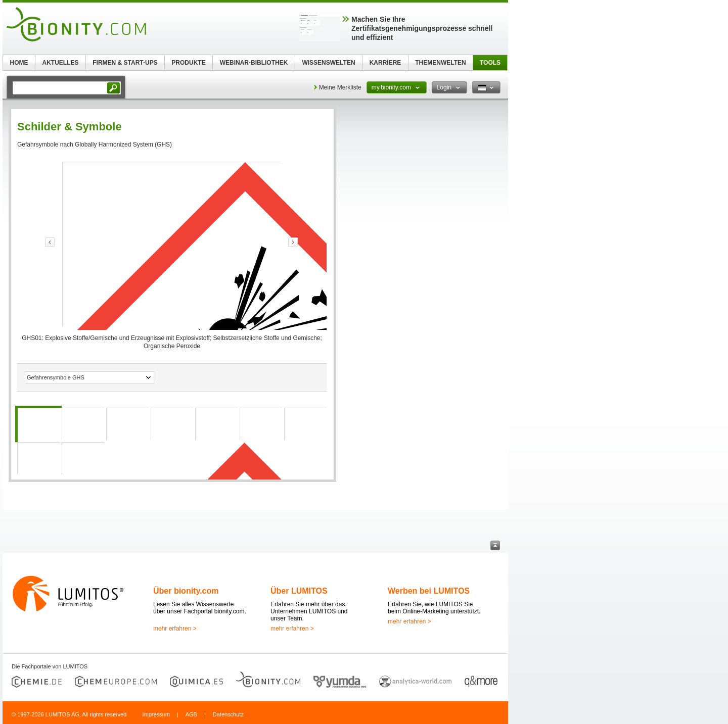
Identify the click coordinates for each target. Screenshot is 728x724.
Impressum (156, 714)
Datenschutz (228, 714)
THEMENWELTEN (440, 63)
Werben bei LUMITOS (429, 591)
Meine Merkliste (340, 87)
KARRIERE (385, 63)
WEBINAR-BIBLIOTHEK (254, 63)
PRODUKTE (188, 63)
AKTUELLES (61, 63)
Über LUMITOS (299, 591)
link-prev (50, 242)
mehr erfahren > (175, 629)
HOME (19, 63)
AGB (191, 714)
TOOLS (490, 63)
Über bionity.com (186, 591)
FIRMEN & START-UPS (125, 63)
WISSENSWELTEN (328, 63)
